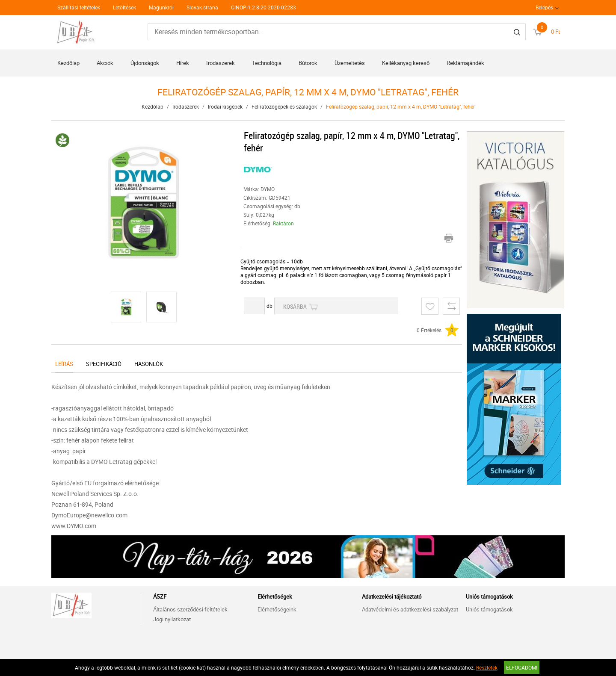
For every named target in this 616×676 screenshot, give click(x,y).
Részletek (487, 667)
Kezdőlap (68, 63)
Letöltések (124, 7)
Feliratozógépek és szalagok (284, 106)
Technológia (267, 63)
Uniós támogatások (489, 609)
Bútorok (308, 63)
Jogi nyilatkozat (172, 619)
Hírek (183, 63)
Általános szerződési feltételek (190, 609)
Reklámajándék (465, 63)
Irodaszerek (221, 63)
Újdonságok (145, 63)
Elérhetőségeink (277, 609)
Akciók (105, 63)
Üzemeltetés (350, 63)
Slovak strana (202, 7)
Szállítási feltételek (79, 7)
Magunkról (161, 7)
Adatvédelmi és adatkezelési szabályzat (410, 609)
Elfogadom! (522, 667)
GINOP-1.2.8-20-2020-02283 (264, 7)
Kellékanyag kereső (406, 63)
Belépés (544, 7)
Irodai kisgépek (225, 106)
